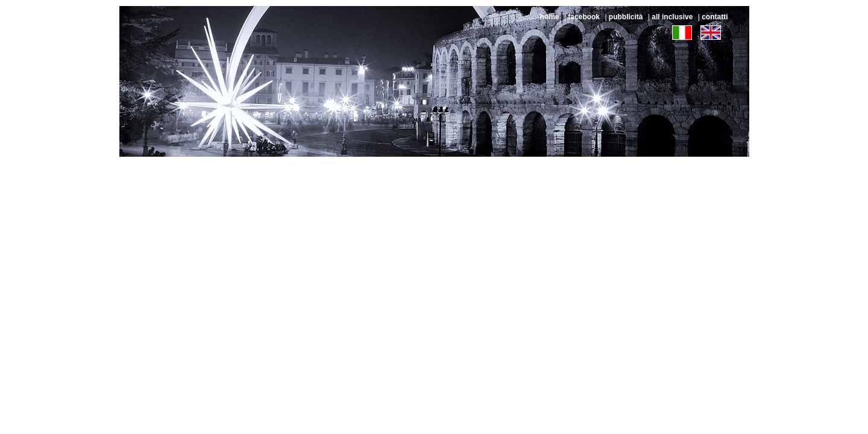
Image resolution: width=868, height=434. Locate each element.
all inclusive (672, 17)
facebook (584, 17)
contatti (715, 17)
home (550, 17)
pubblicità (626, 17)
